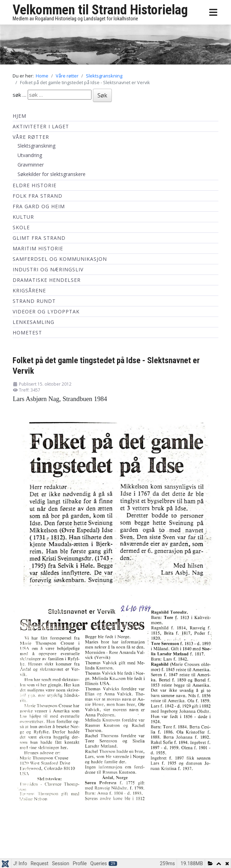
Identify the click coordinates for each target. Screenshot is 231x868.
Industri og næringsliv (48, 269)
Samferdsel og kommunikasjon (60, 259)
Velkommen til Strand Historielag (100, 10)
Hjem (19, 116)
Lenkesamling (33, 322)
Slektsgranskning (36, 146)
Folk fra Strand (38, 196)
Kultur (23, 217)
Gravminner (31, 165)
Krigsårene (29, 290)
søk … (19, 95)
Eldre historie (35, 185)
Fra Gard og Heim (39, 206)
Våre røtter (31, 137)
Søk (102, 95)
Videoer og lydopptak (46, 311)
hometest (27, 333)
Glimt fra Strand (39, 238)
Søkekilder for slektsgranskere (52, 174)
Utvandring (30, 155)
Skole (21, 227)
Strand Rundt (34, 301)
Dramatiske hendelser (47, 280)
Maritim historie (38, 248)
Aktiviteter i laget (41, 126)
